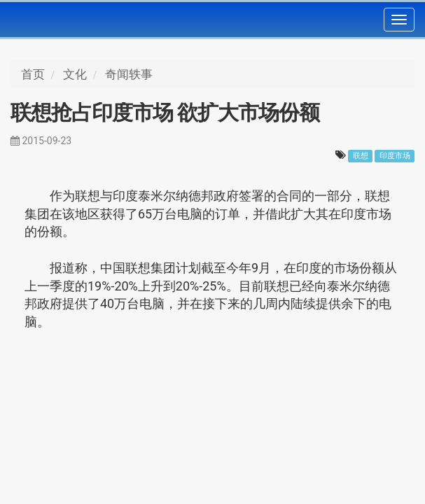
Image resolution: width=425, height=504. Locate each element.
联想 (361, 156)
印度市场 (395, 156)
